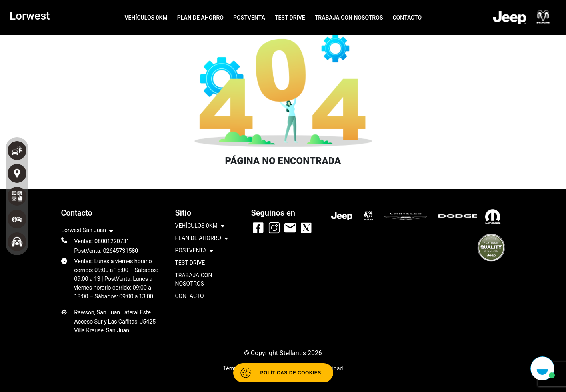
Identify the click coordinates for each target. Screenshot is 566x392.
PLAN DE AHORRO (200, 18)
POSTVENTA (249, 18)
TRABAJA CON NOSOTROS (349, 18)
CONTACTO (407, 18)
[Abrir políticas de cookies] (283, 373)
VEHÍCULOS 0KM (146, 18)
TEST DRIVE (290, 18)
